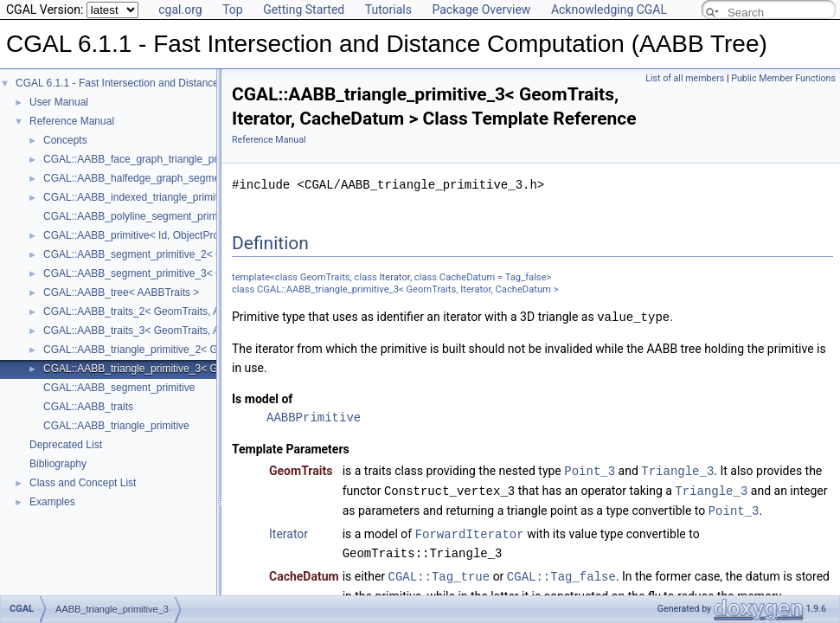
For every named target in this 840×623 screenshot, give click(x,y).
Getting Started (304, 10)
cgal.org (180, 10)
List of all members (685, 78)
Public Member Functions (783, 78)
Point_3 (590, 469)
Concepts (65, 140)
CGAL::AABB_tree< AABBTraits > (121, 292)
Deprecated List (66, 445)
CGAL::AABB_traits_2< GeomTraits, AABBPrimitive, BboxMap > (191, 311)
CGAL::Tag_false (561, 572)
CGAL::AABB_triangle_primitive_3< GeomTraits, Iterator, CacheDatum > (210, 369)
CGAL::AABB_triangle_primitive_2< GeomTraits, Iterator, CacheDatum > (210, 350)
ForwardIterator (470, 530)
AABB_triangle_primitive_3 (112, 597)
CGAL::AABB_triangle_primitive (116, 426)
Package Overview (481, 10)
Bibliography (58, 464)
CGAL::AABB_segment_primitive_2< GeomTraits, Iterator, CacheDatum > (213, 254)
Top (233, 10)
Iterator (395, 277)
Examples (52, 502)
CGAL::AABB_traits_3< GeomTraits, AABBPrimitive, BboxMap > (191, 331)
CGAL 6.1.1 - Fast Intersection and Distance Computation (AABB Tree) (179, 83)
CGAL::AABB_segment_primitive (119, 388)
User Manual (59, 102)
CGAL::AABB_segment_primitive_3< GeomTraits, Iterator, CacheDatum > (213, 273)
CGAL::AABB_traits (88, 407)
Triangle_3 (677, 469)
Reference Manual (72, 121)
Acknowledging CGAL (609, 10)
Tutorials (388, 10)
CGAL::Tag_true (439, 572)
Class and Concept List (83, 483)
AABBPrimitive (314, 417)
